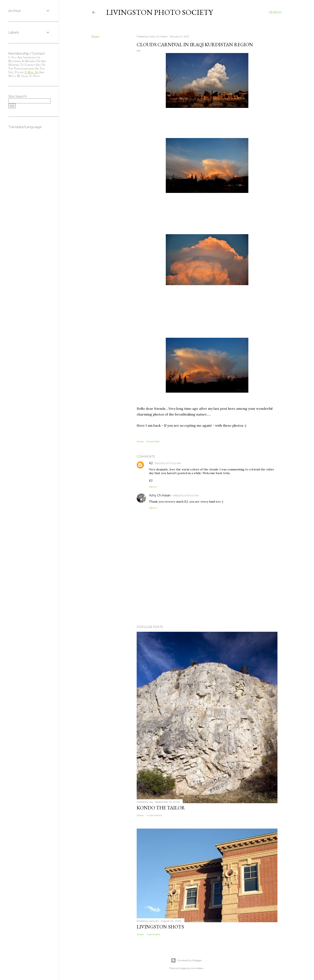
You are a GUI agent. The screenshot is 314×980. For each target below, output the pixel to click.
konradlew (197, 968)
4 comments (154, 815)
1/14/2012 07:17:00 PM (168, 463)
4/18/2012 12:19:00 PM (185, 495)
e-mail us (31, 72)
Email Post (153, 441)
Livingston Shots (160, 927)
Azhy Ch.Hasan (160, 495)
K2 (151, 463)
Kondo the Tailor (161, 808)
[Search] (275, 12)
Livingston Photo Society (159, 12)
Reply (153, 487)
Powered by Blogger (186, 960)
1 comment (153, 934)
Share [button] (95, 37)
